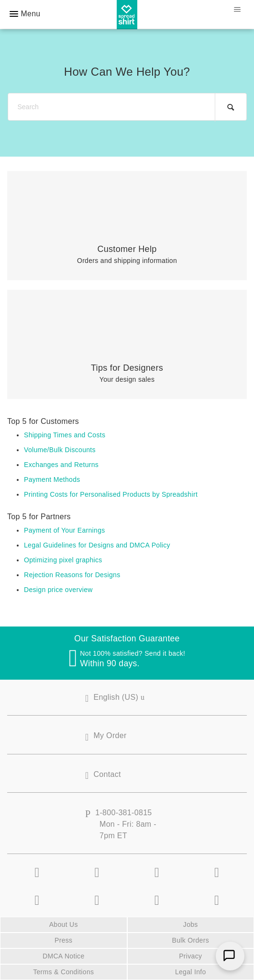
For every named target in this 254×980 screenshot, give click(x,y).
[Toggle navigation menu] (237, 10)
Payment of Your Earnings (65, 530)
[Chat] (230, 956)
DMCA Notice (64, 956)
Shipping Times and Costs (65, 435)
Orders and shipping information (127, 254)
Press (63, 940)
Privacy (190, 956)
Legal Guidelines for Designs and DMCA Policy (97, 545)
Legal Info (191, 972)
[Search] (127, 107)
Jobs (191, 924)
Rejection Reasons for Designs (72, 575)
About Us (64, 924)
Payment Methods (52, 479)
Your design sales (127, 373)
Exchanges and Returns (61, 465)
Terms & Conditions (63, 972)
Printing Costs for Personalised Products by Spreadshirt (111, 494)
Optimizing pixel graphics (63, 560)
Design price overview (58, 590)
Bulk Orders (191, 940)
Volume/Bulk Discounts (60, 450)
